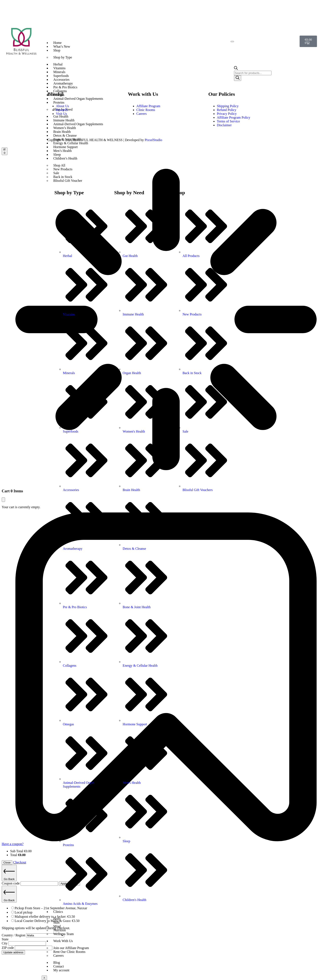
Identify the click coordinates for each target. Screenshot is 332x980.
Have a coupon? (13, 844)
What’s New (62, 47)
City (5, 943)
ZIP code (8, 948)
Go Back (9, 873)
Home (57, 43)
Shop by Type (63, 57)
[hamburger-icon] (232, 42)
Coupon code (11, 883)
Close (7, 863)
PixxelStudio (153, 140)
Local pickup (24, 912)
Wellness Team (64, 934)
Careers (59, 956)
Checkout (20, 862)
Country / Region (14, 935)
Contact (59, 966)
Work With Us (63, 941)
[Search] (238, 78)
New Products (63, 169)
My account (61, 970)
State (5, 939)
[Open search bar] (236, 69)
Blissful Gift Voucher (68, 181)
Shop (57, 50)
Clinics (58, 912)
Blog (57, 963)
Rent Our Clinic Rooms (69, 952)
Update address (13, 952)
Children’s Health (65, 158)
